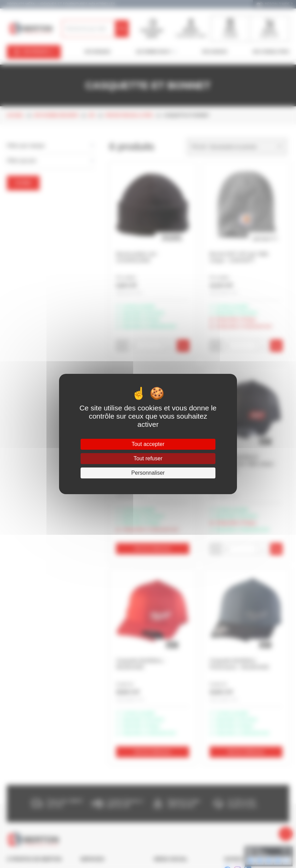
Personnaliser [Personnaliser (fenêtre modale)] (148, 473)
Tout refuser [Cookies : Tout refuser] (148, 458)
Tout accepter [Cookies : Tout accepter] (148, 444)
